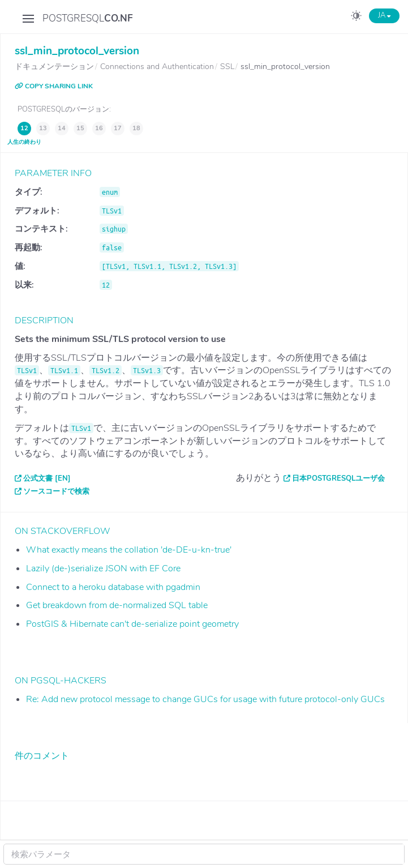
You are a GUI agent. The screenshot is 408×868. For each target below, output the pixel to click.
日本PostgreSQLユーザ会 (338, 478)
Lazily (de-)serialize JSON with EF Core (103, 568)
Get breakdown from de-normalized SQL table (117, 605)
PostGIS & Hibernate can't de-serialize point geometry (132, 624)
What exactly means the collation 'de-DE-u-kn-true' (129, 550)
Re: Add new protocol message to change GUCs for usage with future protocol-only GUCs (205, 699)
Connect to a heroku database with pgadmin (113, 587)
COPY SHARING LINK (54, 86)
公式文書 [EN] (47, 478)
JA (384, 15)
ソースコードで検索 (56, 491)
